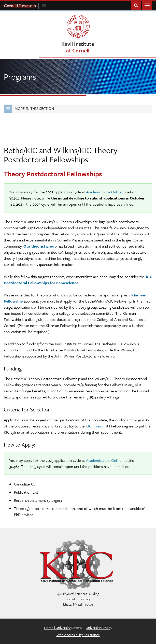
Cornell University (57, 628)
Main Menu (147, 5)
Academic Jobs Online (104, 192)
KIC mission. (95, 426)
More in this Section (29, 109)
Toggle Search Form (136, 5)
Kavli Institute (78, 47)
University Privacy (99, 628)
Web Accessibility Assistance (78, 635)
